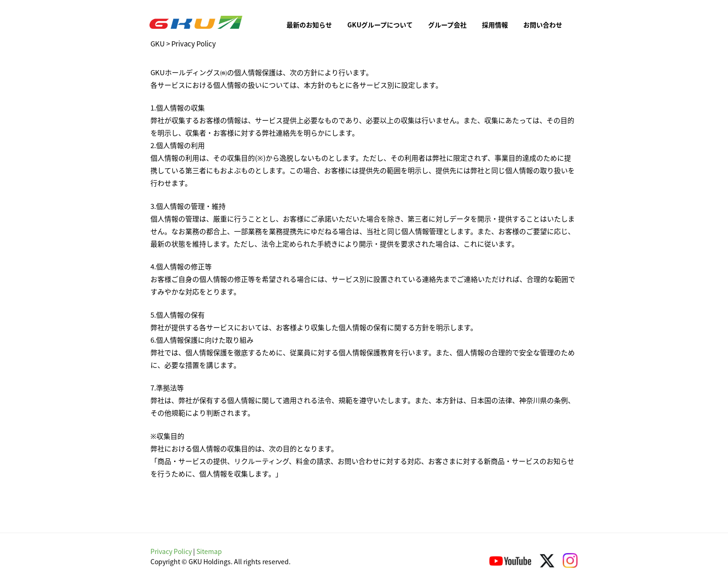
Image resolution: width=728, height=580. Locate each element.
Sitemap (209, 551)
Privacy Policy (171, 551)
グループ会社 (447, 25)
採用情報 (495, 25)
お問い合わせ (543, 25)
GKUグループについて (380, 25)
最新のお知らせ (309, 25)
